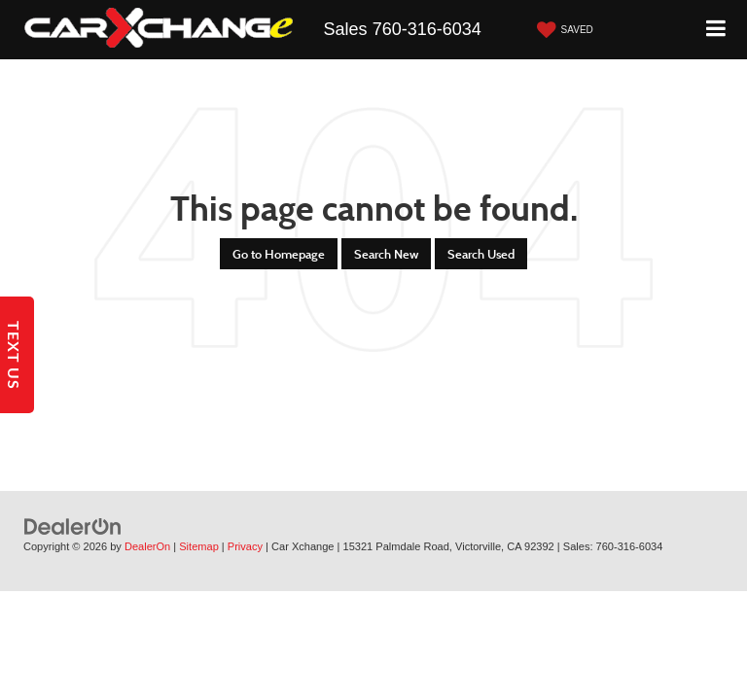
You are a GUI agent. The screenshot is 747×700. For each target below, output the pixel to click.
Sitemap (199, 546)
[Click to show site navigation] (716, 30)
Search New (386, 254)
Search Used (481, 254)
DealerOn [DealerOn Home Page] (147, 546)
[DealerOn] (73, 526)
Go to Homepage (279, 254)
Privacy (245, 546)
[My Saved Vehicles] (563, 30)
